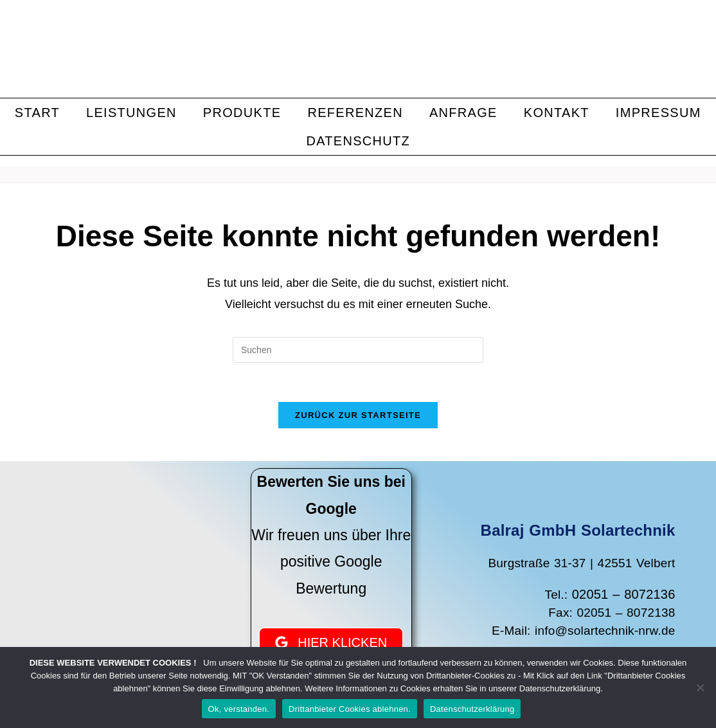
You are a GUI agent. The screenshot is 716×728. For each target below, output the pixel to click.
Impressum (658, 113)
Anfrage (463, 113)
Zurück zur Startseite (358, 415)
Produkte (242, 113)
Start (37, 113)
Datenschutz (358, 141)
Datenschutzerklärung (472, 709)
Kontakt (557, 113)
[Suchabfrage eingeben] (358, 350)
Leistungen (131, 113)
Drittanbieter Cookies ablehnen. (350, 709)
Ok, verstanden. (239, 709)
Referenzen (355, 113)
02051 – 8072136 (624, 594)
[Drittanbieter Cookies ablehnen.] (700, 687)
